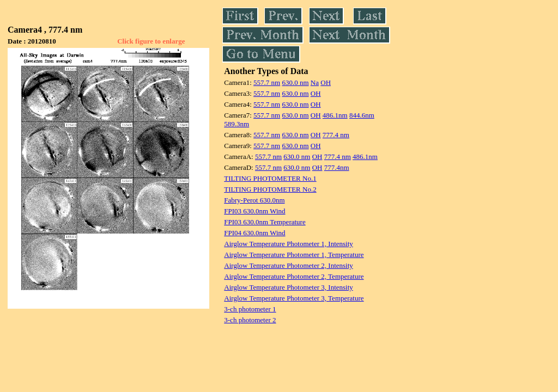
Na (315, 82)
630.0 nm (295, 82)
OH (326, 82)
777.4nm (337, 167)
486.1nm (335, 115)
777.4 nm (336, 135)
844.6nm (362, 115)
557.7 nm (267, 82)
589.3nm (236, 124)
